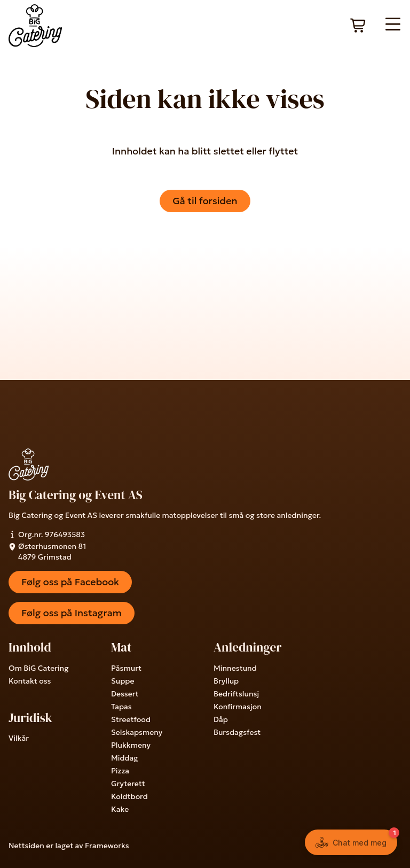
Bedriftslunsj (236, 694)
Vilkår (19, 738)
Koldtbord (129, 796)
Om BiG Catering (39, 668)
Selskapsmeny (137, 732)
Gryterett (128, 784)
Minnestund (235, 668)
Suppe (123, 681)
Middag (125, 758)
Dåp (221, 719)
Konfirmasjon (238, 707)
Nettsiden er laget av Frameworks (69, 846)
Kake (120, 809)
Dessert (125, 694)
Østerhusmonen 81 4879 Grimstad (47, 552)
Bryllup (226, 681)
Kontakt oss (30, 681)
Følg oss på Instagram (72, 613)
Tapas (121, 707)
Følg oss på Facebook (70, 582)
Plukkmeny (131, 745)
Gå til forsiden (205, 201)
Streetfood (131, 719)
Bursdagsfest (237, 732)
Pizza (120, 771)
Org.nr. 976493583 (47, 534)
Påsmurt (126, 668)
